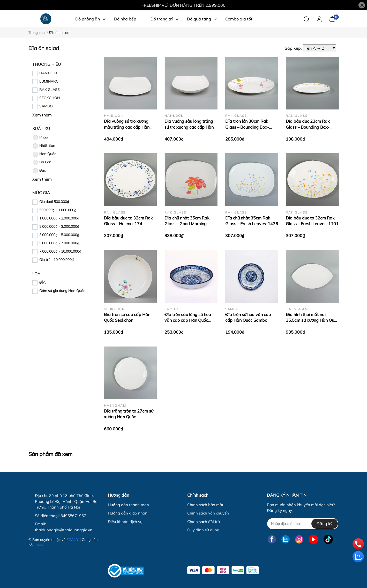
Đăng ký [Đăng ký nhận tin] (325, 524)
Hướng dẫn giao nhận (128, 513)
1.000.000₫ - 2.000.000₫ (59, 218)
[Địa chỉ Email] (303, 524)
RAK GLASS (50, 90)
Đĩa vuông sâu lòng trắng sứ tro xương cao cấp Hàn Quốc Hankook (189, 127)
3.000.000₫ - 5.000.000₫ (59, 235)
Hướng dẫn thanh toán (128, 505)
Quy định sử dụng (203, 530)
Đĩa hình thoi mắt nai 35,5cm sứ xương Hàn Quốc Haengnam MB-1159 (312, 320)
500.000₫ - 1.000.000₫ (58, 210)
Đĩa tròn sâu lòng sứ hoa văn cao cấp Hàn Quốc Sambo (188, 320)
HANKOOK (48, 73)
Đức (39, 171)
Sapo (39, 545)
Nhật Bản (44, 146)
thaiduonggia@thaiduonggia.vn (64, 530)
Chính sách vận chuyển (208, 513)
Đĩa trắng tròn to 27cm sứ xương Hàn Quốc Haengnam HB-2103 (129, 417)
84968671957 (73, 516)
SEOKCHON (50, 98)
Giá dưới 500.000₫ (54, 202)
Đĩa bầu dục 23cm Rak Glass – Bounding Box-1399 (308, 127)
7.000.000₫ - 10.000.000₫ (60, 251)
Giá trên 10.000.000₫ (57, 260)
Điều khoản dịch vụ (125, 522)
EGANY (73, 540)
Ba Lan (42, 163)
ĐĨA (42, 282)
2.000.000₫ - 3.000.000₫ (59, 226)
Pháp (40, 138)
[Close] (362, 5)
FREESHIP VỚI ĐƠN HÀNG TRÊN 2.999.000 (183, 5)
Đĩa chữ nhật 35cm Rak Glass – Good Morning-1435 (187, 224)
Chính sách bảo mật (205, 505)
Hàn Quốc (44, 154)
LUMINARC (49, 81)
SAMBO (46, 106)
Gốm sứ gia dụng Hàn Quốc (62, 291)
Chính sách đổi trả (204, 522)
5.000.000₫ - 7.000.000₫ (59, 243)
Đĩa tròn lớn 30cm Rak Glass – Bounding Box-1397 (247, 127)
